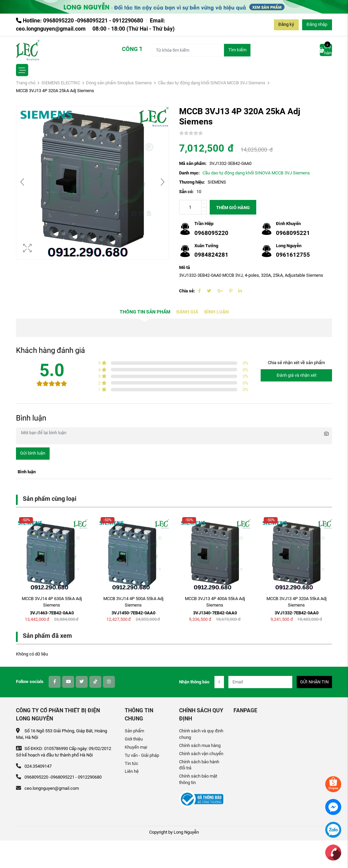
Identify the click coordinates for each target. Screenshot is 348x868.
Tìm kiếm (237, 50)
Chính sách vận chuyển (201, 754)
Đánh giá (187, 312)
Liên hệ (132, 771)
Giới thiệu (134, 739)
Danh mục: (189, 173)
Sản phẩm (134, 731)
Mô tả (185, 267)
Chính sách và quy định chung (201, 734)
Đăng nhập (317, 24)
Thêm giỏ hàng (233, 208)
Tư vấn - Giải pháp (142, 755)
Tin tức (132, 763)
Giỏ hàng (326, 50)
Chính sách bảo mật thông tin (198, 779)
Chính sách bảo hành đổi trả (199, 765)
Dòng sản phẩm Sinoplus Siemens (119, 83)
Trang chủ (26, 83)
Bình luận (216, 312)
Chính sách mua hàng (200, 745)
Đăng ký (286, 24)
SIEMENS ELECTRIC (61, 83)
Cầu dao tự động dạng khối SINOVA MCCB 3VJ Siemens (212, 83)
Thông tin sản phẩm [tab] (145, 312)
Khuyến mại (136, 747)
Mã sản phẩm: (193, 163)
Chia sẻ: (187, 291)
